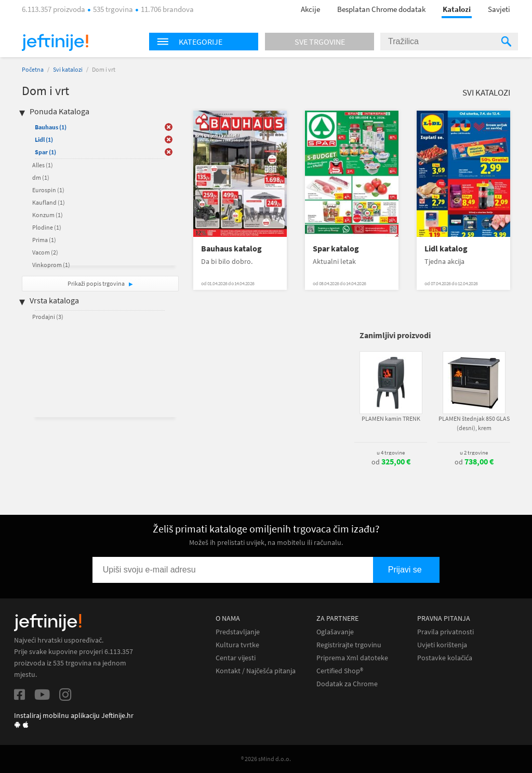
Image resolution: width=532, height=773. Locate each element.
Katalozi (457, 9)
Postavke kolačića (445, 658)
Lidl (44, 139)
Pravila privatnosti (445, 632)
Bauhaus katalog (231, 249)
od (391, 462)
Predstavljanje (238, 632)
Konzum (48, 215)
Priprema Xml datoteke (352, 658)
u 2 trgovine (474, 452)
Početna (33, 69)
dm (41, 177)
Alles (43, 165)
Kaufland (49, 202)
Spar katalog (336, 249)
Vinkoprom (51, 265)
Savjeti (499, 9)
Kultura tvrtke (237, 645)
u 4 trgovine (391, 452)
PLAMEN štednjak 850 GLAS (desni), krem (474, 423)
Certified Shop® (340, 671)
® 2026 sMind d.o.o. (266, 759)
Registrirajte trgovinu (349, 645)
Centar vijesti (236, 658)
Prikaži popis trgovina (97, 283)
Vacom (45, 252)
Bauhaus (51, 127)
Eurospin (48, 190)
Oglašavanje (335, 632)
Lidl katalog (446, 249)
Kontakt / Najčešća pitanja (256, 671)
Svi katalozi (68, 69)
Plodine (47, 227)
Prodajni (48, 317)
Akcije (310, 9)
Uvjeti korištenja (442, 645)
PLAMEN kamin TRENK (391, 418)
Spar (45, 152)
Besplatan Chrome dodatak (381, 9)
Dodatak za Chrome (347, 684)
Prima (44, 240)
